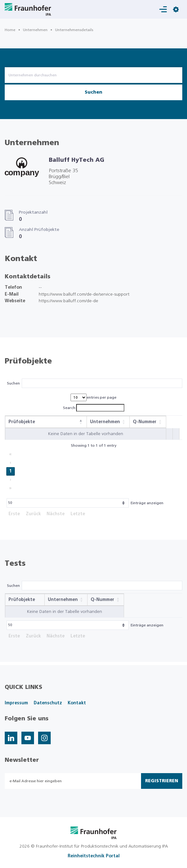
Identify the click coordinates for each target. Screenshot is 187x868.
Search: (70, 408)
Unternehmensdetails (74, 30)
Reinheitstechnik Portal (94, 856)
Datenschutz (48, 703)
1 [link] (10, 471)
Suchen (93, 92)
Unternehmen (35, 30)
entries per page (102, 397)
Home (10, 30)
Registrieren (162, 781)
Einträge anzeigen (147, 503)
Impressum (16, 703)
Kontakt (77, 703)
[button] (81, 422)
